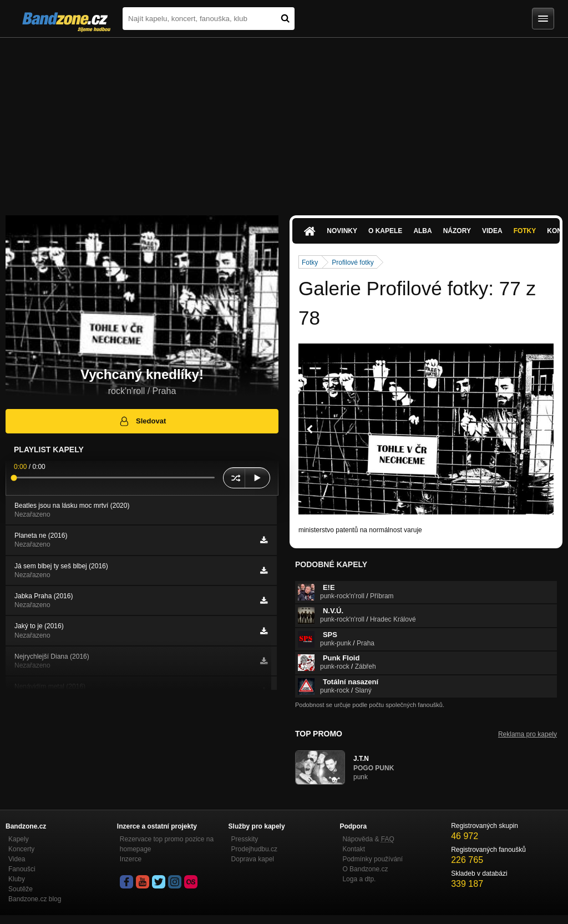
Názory (457, 231)
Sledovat (142, 421)
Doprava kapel (253, 859)
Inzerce (131, 859)
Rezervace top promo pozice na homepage (167, 844)
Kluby (17, 879)
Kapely (19, 839)
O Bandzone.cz (365, 869)
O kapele (385, 231)
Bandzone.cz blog (35, 899)
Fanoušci (22, 869)
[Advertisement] (284, 121)
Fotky (525, 231)
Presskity (245, 839)
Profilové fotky (353, 262)
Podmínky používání (372, 859)
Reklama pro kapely (528, 734)
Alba (422, 231)
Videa (492, 231)
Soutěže (21, 889)
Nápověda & (368, 839)
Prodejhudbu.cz (254, 849)
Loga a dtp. (359, 879)
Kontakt (354, 849)
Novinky (342, 231)
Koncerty (21, 849)
